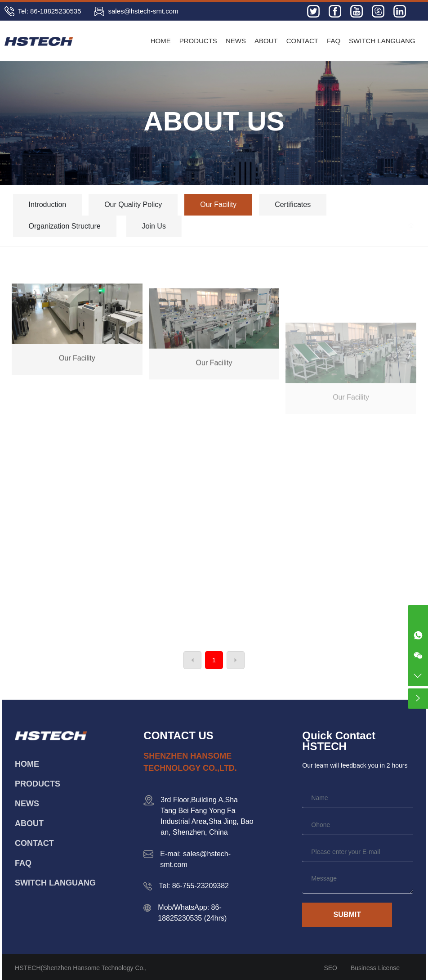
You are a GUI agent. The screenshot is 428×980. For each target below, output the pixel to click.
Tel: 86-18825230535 (50, 11)
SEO (330, 968)
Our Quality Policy (134, 205)
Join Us (196, 226)
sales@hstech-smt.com (143, 11)
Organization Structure (83, 226)
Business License (375, 968)
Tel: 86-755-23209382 (194, 886)
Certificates (299, 205)
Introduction (48, 205)
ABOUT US (214, 121)
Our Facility (220, 205)
